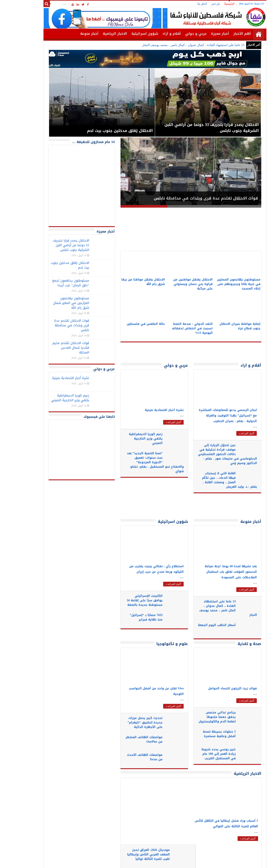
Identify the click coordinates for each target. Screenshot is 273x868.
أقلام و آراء (153, 34)
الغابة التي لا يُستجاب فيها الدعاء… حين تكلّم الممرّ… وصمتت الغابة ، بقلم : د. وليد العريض (211, 480)
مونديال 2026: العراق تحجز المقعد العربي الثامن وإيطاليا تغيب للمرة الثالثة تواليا (138, 791)
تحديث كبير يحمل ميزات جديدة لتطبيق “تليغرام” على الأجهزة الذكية (126, 723)
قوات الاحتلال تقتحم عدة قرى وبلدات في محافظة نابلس (188, 198)
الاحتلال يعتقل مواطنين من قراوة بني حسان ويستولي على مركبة (175, 284)
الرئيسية (211, 4)
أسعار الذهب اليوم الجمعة (204, 627)
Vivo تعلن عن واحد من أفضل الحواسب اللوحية (138, 691)
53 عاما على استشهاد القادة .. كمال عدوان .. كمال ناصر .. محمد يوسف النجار (175, 45)
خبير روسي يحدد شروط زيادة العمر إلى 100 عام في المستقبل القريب (200, 754)
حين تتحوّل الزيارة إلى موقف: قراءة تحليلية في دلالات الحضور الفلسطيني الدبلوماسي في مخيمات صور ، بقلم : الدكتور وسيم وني (210, 454)
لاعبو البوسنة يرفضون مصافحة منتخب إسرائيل (129, 833)
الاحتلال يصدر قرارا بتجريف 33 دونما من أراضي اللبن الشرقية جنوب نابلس (53, 245)
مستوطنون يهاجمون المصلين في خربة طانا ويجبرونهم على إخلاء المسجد (220, 284)
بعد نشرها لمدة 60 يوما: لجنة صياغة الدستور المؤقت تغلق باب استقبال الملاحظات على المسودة (213, 572)
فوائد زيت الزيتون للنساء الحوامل (214, 688)
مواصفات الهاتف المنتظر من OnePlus (126, 739)
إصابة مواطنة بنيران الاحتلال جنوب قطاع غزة (222, 326)
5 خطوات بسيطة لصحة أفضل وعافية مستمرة (201, 734)
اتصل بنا (184, 4)
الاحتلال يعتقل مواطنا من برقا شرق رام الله (125, 282)
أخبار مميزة (202, 34)
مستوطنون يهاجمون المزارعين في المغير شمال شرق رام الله (53, 303)
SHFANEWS (46, 861)
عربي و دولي (178, 34)
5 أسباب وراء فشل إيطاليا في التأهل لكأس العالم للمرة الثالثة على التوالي (208, 824)
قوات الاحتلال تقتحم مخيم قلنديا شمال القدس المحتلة (52, 348)
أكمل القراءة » (155, 422)
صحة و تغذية (231, 644)
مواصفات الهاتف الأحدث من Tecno (126, 757)
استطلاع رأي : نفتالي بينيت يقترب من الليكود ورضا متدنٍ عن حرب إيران (138, 569)
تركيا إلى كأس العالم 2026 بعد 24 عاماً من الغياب (127, 813)
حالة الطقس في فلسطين (127, 324)
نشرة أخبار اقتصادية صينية (146, 410)
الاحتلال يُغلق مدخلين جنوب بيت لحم (52, 265)
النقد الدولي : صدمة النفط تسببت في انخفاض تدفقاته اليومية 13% (174, 328)
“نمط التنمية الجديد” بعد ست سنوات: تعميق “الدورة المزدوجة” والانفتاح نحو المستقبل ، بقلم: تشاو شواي (137, 462)
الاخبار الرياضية (97, 34)
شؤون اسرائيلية (126, 34)
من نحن (197, 4)
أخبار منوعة (71, 34)
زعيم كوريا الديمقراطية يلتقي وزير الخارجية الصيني (127, 439)
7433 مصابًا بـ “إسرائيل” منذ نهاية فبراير (128, 617)
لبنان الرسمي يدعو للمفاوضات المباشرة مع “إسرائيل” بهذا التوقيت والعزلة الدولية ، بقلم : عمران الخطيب (209, 416)
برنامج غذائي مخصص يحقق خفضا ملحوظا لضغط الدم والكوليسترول (199, 717)
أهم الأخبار (224, 34)
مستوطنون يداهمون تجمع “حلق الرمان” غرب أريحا (52, 283)
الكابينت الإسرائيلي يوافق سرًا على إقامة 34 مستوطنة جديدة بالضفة (126, 600)
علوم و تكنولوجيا (154, 644)
